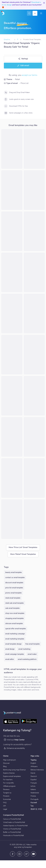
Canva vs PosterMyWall (12, 819)
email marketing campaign (15, 634)
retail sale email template (14, 603)
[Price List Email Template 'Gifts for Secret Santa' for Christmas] (12, 396)
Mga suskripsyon (10, 760)
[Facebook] (13, 854)
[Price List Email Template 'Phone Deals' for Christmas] (12, 231)
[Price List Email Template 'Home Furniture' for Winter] (12, 190)
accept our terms (30, 75)
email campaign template (15, 654)
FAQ (5, 803)
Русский (34, 803)
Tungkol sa (7, 793)
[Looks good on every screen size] (6, 99)
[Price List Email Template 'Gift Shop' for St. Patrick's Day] (34, 437)
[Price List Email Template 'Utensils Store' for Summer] (12, 313)
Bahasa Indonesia (37, 770)
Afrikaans (34, 766)
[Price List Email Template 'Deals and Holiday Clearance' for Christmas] (12, 519)
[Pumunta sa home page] (3, 13)
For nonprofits (8, 783)
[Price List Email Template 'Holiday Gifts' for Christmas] (34, 478)
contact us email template (15, 577)
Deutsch (34, 776)
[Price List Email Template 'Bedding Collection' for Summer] (12, 355)
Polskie (33, 796)
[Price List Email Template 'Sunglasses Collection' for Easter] (34, 313)
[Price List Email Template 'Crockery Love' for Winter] (34, 396)
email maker (32, 654)
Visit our (14, 740)
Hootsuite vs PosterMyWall (13, 835)
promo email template (13, 593)
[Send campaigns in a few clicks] (6, 113)
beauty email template (13, 572)
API (4, 806)
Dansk (33, 773)
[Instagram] (20, 854)
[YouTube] (33, 854)
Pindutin (6, 796)
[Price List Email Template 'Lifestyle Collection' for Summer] (34, 190)
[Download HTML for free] (6, 106)
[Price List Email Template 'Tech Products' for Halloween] (12, 437)
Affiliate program (9, 786)
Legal (5, 809)
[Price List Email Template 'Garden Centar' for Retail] (12, 272)
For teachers (8, 780)
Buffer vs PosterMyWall (12, 832)
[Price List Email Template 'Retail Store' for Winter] (34, 231)
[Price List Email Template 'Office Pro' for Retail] (34, 355)
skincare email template (14, 623)
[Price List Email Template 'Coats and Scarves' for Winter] (34, 272)
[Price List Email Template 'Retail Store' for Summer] (12, 149)
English (33, 763)
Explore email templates (12, 776)
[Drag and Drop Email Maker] (6, 92)
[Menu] (41, 13)
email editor (10, 659)
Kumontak (7, 799)
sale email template (12, 608)
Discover (6, 763)
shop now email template (15, 613)
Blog (5, 766)
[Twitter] (26, 854)
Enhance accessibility (14, 748)
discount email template (14, 583)
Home (6, 756)
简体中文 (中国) (36, 809)
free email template (33, 644)
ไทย (32, 806)
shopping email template (14, 618)
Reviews (6, 789)
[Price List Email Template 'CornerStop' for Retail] (34, 149)
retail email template (13, 598)
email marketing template (15, 639)
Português (35, 799)
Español (34, 780)
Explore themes (9, 773)
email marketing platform (27, 659)
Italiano (33, 789)
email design (10, 649)
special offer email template (16, 629)
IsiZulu (33, 786)
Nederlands (35, 793)
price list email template (14, 588)
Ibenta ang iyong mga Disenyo (14, 770)
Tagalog (33, 760)
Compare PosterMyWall (13, 815)
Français (34, 783)
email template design (13, 644)
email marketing (24, 649)
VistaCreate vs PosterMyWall (14, 822)
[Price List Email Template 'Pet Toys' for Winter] (34, 519)
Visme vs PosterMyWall (12, 829)
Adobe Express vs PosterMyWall (15, 826)
